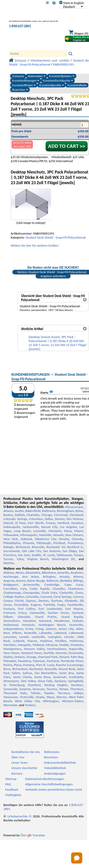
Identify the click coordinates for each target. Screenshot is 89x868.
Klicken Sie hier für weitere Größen (35, 245)
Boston (8, 515)
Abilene (9, 573)
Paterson (39, 661)
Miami (79, 531)
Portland (59, 543)
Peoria (8, 665)
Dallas (49, 519)
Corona (78, 597)
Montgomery (12, 649)
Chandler (59, 589)
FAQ (8, 784)
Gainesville (37, 613)
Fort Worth (36, 523)
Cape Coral (74, 585)
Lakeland (60, 633)
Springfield (76, 681)
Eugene (36, 605)
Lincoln (69, 637)
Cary (24, 589)
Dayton (31, 601)
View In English (72, 3)
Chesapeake (31, 593)
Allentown (49, 573)
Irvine (29, 629)
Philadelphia (12, 543)
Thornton (77, 689)
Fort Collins (26, 609)
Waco (50, 697)
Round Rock (67, 669)
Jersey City (66, 629)
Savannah (60, 677)
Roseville (51, 669)
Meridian (10, 645)
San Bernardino (46, 673)
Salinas (27, 673)
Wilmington (51, 701)
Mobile (64, 645)
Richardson (20, 669)
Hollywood (11, 625)
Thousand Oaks (15, 693)
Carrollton (10, 589)
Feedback (12, 790)
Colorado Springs (15, 519)
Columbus (36, 519)
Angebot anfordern (53, 276)
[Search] (38, 54)
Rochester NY (56, 547)
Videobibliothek (55, 768)
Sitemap (11, 779)
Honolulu (28, 625)
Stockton (77, 685)
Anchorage (11, 577)
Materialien (37, 76)
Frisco (23, 613)
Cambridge (52, 585)
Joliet (79, 629)
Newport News (31, 653)
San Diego (69, 551)
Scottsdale (76, 677)
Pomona (29, 665)
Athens (78, 577)
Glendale (24, 617)
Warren (61, 697)
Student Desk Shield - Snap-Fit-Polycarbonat (56, 237)
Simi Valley (28, 681)
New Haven (11, 653)
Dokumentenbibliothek (60, 763)
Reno (7, 669)
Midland (38, 645)
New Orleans (74, 535)
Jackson (51, 629)
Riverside (38, 547)
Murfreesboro (57, 649)
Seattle (36, 555)
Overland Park (48, 657)
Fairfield (49, 605)
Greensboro (11, 621)
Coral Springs (62, 597)
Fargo (61, 605)
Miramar (52, 645)
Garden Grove (58, 613)
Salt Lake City (31, 551)
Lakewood (76, 633)
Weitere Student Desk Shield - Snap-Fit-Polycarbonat (52, 272)
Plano (18, 665)
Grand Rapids (72, 617)
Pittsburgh (44, 543)
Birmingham (65, 511)
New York (11, 539)
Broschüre (51, 757)
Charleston (76, 589)
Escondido (21, 605)
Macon (32, 641)
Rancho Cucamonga (69, 665)
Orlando (77, 539)
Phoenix (29, 543)
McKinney (76, 641)
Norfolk (49, 653)
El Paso (21, 523)
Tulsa (20, 559)
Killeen (17, 633)
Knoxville (30, 633)
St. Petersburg (14, 685)
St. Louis (49, 555)
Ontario (20, 657)
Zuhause (18, 76)
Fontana (9, 609)
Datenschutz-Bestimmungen (45, 779)
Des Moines (75, 519)
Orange (31, 657)
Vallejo (78, 693)
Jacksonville (31, 527)
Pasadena (24, 661)
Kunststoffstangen (26, 81)
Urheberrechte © (20, 816)
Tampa (78, 555)
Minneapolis (29, 535)
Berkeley (66, 581)
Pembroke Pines (72, 661)
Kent (6, 633)
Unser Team (20, 763)
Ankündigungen (55, 773)
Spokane (60, 681)
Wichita (9, 563)
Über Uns (18, 757)
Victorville (27, 697)
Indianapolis (12, 527)
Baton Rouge (36, 581)
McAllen (61, 641)
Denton (44, 601)
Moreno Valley (34, 649)
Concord (46, 597)
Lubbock (19, 641)
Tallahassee (64, 555)
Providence (75, 543)
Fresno (50, 523)
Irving (39, 629)
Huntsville (76, 625)
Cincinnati (61, 515)
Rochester (36, 669)
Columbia (32, 597)
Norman (61, 653)
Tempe (64, 689)
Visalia (40, 697)
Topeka (49, 693)
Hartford (63, 523)
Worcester (10, 705)
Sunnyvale (10, 689)
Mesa (68, 531)
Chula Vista (49, 593)
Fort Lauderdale (50, 609)
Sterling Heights (56, 685)
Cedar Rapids (40, 589)
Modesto (77, 645)
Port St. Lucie (45, 665)
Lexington (55, 637)
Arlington (49, 577)
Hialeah (78, 621)
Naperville (76, 649)
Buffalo (20, 515)
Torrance (64, 693)
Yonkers (30, 705)
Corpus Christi (13, 601)
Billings (78, 581)
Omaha (64, 539)
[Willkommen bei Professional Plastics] (34, 19)
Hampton (29, 621)
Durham (57, 601)
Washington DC (64, 559)
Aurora (21, 581)
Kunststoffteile (77, 85)
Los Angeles (68, 527)
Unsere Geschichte (24, 768)
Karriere (17, 773)
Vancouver (11, 697)
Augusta (9, 581)
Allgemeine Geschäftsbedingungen (49, 784)
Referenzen (52, 752)
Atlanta (8, 511)
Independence (13, 629)
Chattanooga (12, 593)
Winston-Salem (72, 701)
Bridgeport (11, 585)
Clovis (79, 593)
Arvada (64, 577)
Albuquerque (74, 507)
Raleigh (8, 547)
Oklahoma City (46, 539)
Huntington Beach (52, 625)
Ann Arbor (31, 577)
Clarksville (66, 593)
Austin (19, 511)
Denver (60, 519)
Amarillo (63, 573)
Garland (77, 613)
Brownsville (31, 585)
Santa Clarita (22, 677)
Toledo (35, 693)
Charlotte (33, 515)
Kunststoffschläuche (58, 81)
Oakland (26, 539)
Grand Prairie (46, 617)
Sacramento (12, 551)
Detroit (8, 523)
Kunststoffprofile (51, 85)
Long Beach (22, 531)
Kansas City (49, 527)
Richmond (23, 547)
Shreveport (11, 681)
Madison (46, 641)
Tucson (8, 559)
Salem (16, 673)
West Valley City (27, 701)
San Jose (24, 555)
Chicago (47, 515)
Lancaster (10, 637)
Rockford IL (75, 547)
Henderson (62, 621)
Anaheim (77, 573)
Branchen (20, 90)
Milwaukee (11, 535)
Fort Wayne (74, 609)
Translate (33, 835)
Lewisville (38, 637)
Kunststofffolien (24, 85)
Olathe (8, 657)
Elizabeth (71, 601)
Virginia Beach (38, 559)
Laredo (24, 637)
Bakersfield (33, 511)
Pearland (53, 661)
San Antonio (52, 551)
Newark (58, 535)
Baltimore (49, 511)
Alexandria (33, 573)
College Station (14, 597)
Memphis (55, 531)
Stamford (34, 685)
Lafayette (45, 633)
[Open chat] (77, 858)
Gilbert (8, 617)
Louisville (40, 531)
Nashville (45, 535)
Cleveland (76, 515)
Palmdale (10, 661)
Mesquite (24, 645)
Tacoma (52, 689)
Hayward (45, 621)
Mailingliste (13, 795)
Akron (20, 573)
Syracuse (38, 689)
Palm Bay (77, 657)
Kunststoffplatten (62, 76)
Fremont (9, 613)
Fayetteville (75, 605)
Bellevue (52, 581)
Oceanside (76, 653)
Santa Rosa (42, 677)
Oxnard (64, 657)
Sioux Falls (45, 681)
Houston (77, 523)
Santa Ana (66, 673)
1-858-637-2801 (20, 26)
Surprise (25, 689)
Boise (79, 511)
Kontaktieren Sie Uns (26, 752)
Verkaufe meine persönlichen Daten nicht (54, 790)
